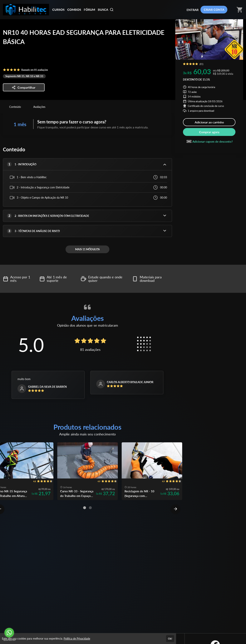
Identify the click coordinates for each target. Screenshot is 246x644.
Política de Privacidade (77, 639)
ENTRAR (193, 10)
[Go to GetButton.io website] (9, 640)
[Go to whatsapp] (9, 633)
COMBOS (74, 10)
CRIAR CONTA (214, 10)
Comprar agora (209, 132)
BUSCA (106, 10)
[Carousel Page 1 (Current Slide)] (85, 508)
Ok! (170, 639)
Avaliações (39, 107)
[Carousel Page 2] (90, 508)
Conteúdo (15, 107)
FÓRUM (89, 10)
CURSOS (58, 10)
